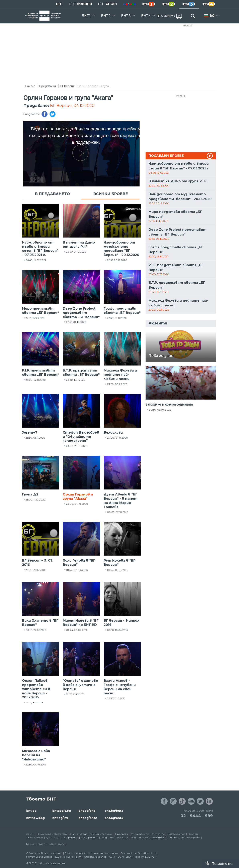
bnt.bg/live (61, 818)
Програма (122, 834)
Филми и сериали (101, 834)
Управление (139, 834)
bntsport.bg (62, 811)
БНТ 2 (106, 16)
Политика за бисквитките (139, 853)
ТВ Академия (35, 837)
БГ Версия (67, 86)
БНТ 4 (146, 16)
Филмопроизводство (52, 834)
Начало (30, 86)
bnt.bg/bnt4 (114, 818)
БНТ (60, 4)
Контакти (157, 834)
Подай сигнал (176, 834)
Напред (193, 834)
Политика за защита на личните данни (91, 853)
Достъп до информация (62, 837)
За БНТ (30, 834)
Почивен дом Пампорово (183, 837)
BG (212, 16)
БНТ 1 (86, 16)
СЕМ (112, 857)
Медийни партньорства (147, 837)
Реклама (188, 26)
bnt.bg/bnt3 (114, 811)
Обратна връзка (95, 857)
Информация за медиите (98, 837)
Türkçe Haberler (56, 844)
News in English (35, 844)
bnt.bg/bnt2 (88, 818)
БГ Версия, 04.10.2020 (72, 106)
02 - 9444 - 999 (197, 816)
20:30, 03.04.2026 (160, 410)
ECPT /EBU (124, 857)
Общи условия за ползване (44, 853)
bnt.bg (31, 811)
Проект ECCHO (144, 857)
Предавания (48, 86)
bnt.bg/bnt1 (87, 811)
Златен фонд (78, 834)
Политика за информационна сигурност (54, 857)
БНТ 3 (126, 16)
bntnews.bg (35, 818)
